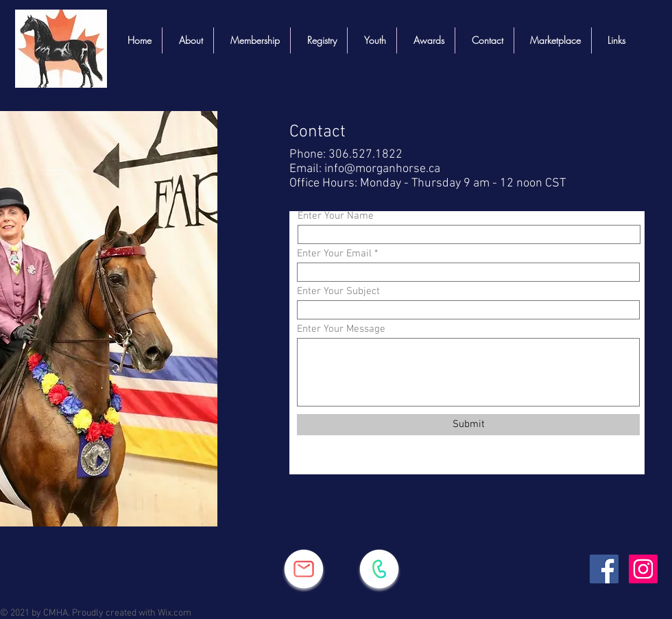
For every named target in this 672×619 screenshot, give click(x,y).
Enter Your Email (334, 254)
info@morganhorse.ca (382, 169)
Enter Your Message (341, 329)
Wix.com (175, 613)
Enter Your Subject (338, 292)
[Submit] (468, 425)
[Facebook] (604, 569)
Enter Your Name (336, 216)
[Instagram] (643, 569)
